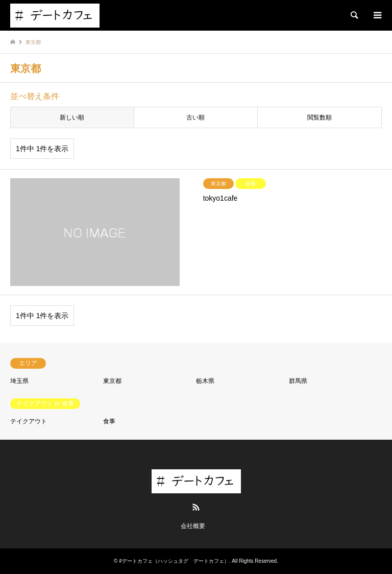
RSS (196, 507)
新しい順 (72, 117)
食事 (109, 421)
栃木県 (205, 381)
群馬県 (298, 381)
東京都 (112, 381)
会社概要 (193, 526)
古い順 (195, 117)
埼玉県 (19, 381)
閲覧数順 (320, 117)
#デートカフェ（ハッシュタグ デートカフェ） (174, 561)
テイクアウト (29, 421)
